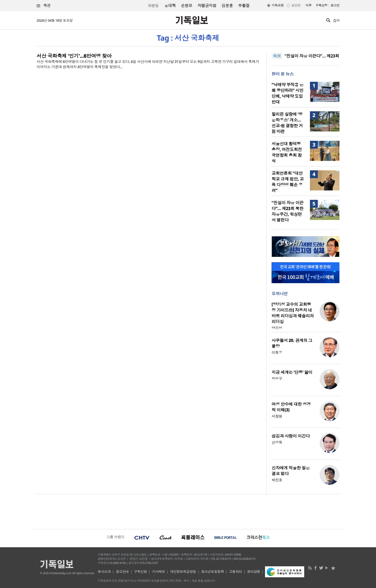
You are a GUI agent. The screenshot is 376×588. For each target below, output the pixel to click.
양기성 (277, 328)
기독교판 (278, 5)
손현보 (187, 5)
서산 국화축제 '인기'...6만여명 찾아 (74, 56)
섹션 (44, 6)
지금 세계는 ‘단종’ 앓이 (292, 372)
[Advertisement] (188, 511)
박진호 (277, 480)
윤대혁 (170, 5)
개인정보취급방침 (183, 572)
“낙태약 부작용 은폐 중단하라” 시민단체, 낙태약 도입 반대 (287, 93)
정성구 (277, 379)
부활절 (244, 5)
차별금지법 (207, 5)
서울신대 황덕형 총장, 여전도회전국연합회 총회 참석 (287, 152)
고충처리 (236, 572)
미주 (309, 5)
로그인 (335, 5)
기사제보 (158, 572)
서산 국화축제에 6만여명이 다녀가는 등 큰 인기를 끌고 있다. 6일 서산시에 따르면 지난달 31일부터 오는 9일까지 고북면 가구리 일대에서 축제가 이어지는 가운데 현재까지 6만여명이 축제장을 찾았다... (148, 64)
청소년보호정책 (212, 572)
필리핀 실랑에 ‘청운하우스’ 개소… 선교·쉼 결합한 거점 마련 (287, 123)
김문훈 (227, 5)
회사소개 (104, 572)
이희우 (277, 353)
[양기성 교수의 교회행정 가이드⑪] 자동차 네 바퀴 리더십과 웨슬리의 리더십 (293, 313)
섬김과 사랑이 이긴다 (291, 436)
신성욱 (277, 442)
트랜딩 (153, 6)
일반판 (296, 5)
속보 (277, 56)
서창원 (277, 416)
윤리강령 (254, 572)
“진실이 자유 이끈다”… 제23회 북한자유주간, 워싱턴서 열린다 (287, 211)
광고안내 (122, 572)
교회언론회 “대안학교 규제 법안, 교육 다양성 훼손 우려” (288, 182)
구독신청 (321, 5)
